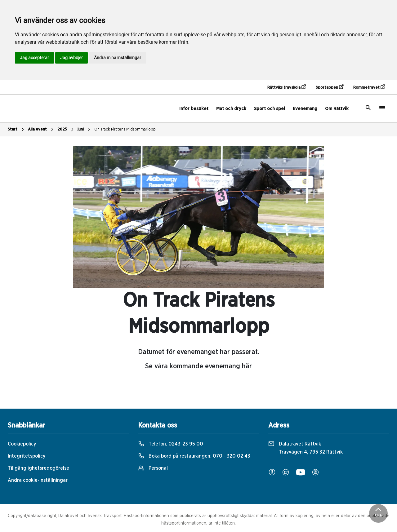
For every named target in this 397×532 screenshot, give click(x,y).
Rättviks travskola (287, 87)
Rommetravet (369, 87)
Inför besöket (194, 109)
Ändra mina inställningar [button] (118, 58)
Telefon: (171, 444)
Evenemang (305, 109)
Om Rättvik (337, 109)
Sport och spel (270, 109)
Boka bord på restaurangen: (194, 456)
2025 (66, 130)
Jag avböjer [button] (71, 58)
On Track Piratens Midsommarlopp (125, 129)
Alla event (41, 130)
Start (17, 130)
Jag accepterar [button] (34, 58)
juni (85, 130)
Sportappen (330, 87)
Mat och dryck (231, 109)
